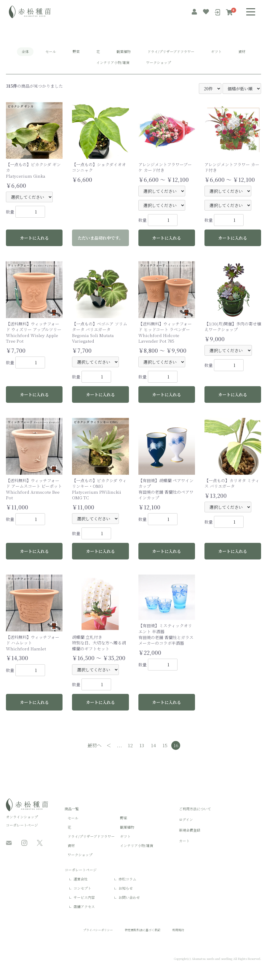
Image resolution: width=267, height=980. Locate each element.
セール (51, 51)
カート (184, 841)
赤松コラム (127, 879)
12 (130, 745)
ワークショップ (159, 62)
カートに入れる (34, 238)
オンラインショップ (22, 817)
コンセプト (82, 888)
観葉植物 (124, 51)
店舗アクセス (84, 906)
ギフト (216, 51)
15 (165, 745)
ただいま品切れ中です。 (100, 238)
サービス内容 (84, 897)
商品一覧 (72, 809)
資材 (242, 51)
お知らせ (126, 888)
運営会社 (81, 879)
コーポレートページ (22, 825)
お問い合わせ (129, 897)
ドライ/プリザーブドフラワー (171, 51)
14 (153, 745)
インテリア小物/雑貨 (113, 62)
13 (142, 745)
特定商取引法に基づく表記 (143, 930)
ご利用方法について (195, 809)
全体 (25, 51)
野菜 (76, 51)
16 (176, 745)
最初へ (95, 745)
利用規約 (178, 930)
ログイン (186, 819)
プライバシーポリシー (98, 930)
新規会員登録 (190, 830)
